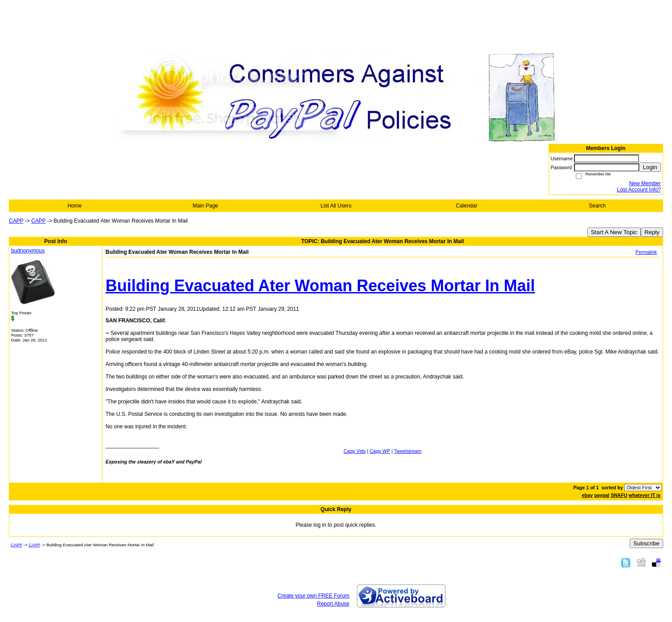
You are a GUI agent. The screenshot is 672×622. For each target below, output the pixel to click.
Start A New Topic (614, 232)
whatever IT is (645, 495)
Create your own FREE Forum (313, 596)
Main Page (205, 206)
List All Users (336, 206)
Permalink (646, 252)
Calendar (467, 206)
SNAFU (619, 495)
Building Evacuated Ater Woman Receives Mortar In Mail (320, 286)
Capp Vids (355, 451)
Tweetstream (408, 451)
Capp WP (380, 451)
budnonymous (28, 251)
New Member (645, 183)
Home (75, 206)
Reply (652, 232)
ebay (588, 495)
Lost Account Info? (639, 190)
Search (597, 206)
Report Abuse (333, 604)
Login (650, 167)
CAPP (16, 221)
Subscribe (646, 543)
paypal (602, 495)
